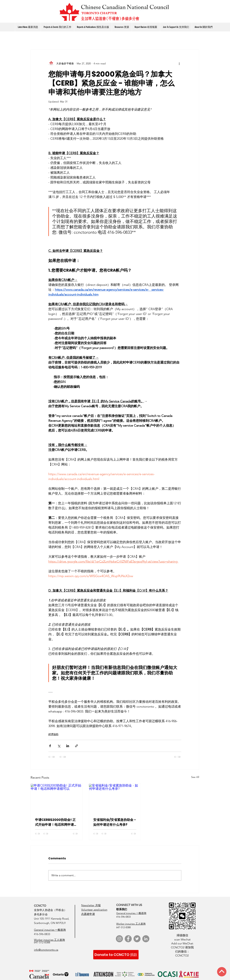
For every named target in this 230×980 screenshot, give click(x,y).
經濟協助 (53, 734)
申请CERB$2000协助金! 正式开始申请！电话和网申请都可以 (56, 822)
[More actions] (179, 63)
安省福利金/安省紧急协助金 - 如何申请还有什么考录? (115, 822)
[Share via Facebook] (50, 746)
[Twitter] (137, 939)
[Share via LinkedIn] (68, 746)
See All (195, 777)
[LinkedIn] (146, 939)
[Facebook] (128, 939)
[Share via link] (76, 746)
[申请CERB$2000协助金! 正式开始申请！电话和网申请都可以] (57, 798)
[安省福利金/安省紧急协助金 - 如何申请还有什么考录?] (115, 798)
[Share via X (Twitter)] (59, 746)
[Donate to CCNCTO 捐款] (116, 955)
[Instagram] (119, 939)
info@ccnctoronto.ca (46, 950)
